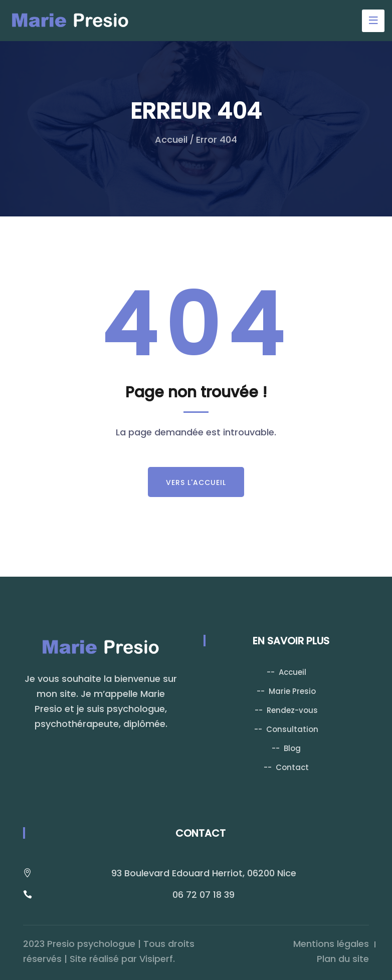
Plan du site (343, 959)
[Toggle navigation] (373, 21)
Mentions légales (331, 944)
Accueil (171, 140)
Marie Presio (292, 691)
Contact (292, 767)
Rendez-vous (292, 710)
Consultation (292, 729)
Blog (292, 748)
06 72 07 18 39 (204, 895)
